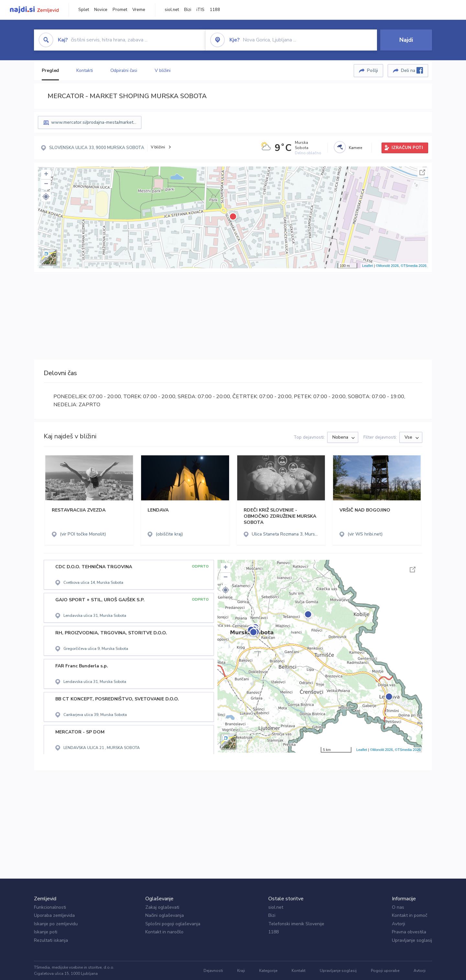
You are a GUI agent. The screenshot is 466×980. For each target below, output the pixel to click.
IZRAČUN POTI (407, 148)
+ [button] (46, 175)
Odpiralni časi (124, 70)
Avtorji (399, 924)
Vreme (139, 10)
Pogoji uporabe (385, 971)
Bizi (188, 10)
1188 (215, 10)
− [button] (46, 184)
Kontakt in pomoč (410, 915)
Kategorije (268, 971)
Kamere (355, 148)
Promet (120, 10)
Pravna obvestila (409, 932)
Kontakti (84, 70)
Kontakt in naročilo (164, 932)
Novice (101, 10)
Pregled (50, 70)
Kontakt (299, 971)
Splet (84, 10)
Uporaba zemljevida (54, 915)
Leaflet (367, 266)
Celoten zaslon (422, 172)
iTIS (200, 10)
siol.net (172, 10)
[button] (46, 197)
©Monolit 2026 (387, 266)
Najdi (406, 40)
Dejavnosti (213, 971)
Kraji (241, 971)
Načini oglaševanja (165, 915)
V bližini (163, 70)
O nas (398, 907)
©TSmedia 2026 (414, 266)
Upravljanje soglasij (412, 940)
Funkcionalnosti (50, 907)
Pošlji (372, 70)
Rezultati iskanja (51, 940)
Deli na (412, 70)
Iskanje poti (46, 932)
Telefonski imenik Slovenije (296, 924)
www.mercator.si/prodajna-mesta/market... (94, 122)
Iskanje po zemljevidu (56, 924)
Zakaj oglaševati (162, 907)
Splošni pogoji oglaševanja (173, 924)
